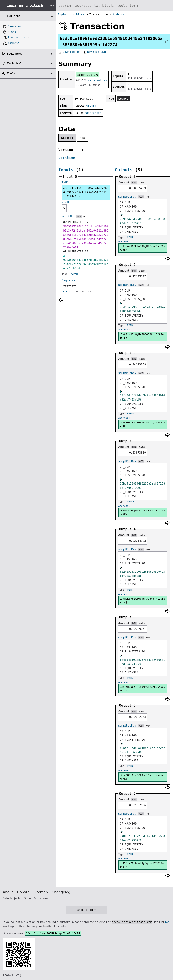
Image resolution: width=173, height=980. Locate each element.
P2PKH (74, 274)
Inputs (66, 170)
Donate (23, 892)
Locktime (67, 158)
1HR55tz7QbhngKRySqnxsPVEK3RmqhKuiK (142, 865)
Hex (82, 138)
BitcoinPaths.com (36, 898)
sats (142, 183)
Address (119, 15)
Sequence (69, 280)
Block (80, 15)
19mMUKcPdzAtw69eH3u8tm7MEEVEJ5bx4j (142, 601)
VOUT (66, 202)
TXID (65, 182)
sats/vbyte (93, 113)
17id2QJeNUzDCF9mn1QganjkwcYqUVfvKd (142, 777)
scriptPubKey (127, 197)
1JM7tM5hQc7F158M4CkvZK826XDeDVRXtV (142, 689)
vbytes (91, 106)
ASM (79, 217)
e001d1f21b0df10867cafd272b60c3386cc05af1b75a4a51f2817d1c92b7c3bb (86, 192)
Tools (11, 73)
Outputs (124, 170)
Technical (15, 64)
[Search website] (114, 6)
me (167, 922)
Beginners (15, 54)
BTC (134, 183)
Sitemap (41, 892)
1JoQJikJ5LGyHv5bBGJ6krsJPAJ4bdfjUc (142, 336)
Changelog (61, 892)
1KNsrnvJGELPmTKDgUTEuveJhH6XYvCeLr (142, 248)
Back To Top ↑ (86, 910)
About (8, 892)
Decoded (67, 138)
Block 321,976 (88, 75)
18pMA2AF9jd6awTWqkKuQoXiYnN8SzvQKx (142, 512)
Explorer (64, 15)
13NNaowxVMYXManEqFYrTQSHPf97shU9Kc (142, 424)
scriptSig (68, 217)
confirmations (98, 80)
